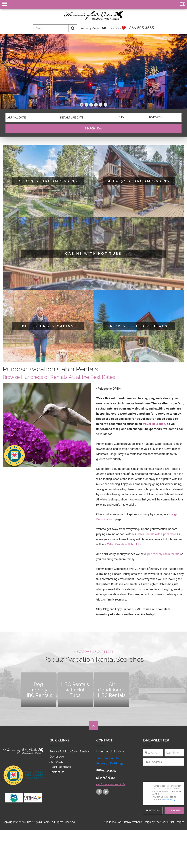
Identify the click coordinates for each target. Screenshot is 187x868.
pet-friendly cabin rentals (163, 554)
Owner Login (58, 757)
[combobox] (129, 117)
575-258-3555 (106, 777)
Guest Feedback (60, 767)
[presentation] (163, 772)
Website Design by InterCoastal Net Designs (158, 822)
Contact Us (57, 772)
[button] (82, 105)
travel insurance (154, 424)
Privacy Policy (169, 800)
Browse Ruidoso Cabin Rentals (69, 752)
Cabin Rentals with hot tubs (124, 544)
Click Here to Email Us (111, 784)
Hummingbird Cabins (93, 16)
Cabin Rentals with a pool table (156, 534)
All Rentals (56, 762)
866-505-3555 (142, 28)
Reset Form (153, 810)
